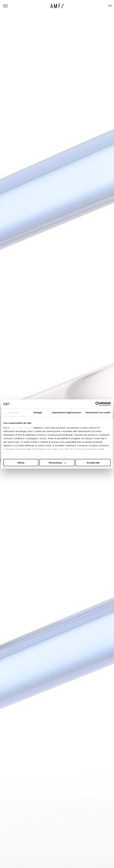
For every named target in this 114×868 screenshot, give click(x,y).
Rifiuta (21, 463)
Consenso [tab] (13, 412)
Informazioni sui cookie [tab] (98, 412)
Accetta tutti (93, 463)
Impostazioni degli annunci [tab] (67, 412)
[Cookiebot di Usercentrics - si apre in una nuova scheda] (98, 404)
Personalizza (57, 463)
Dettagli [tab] (38, 412)
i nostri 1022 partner (21, 428)
